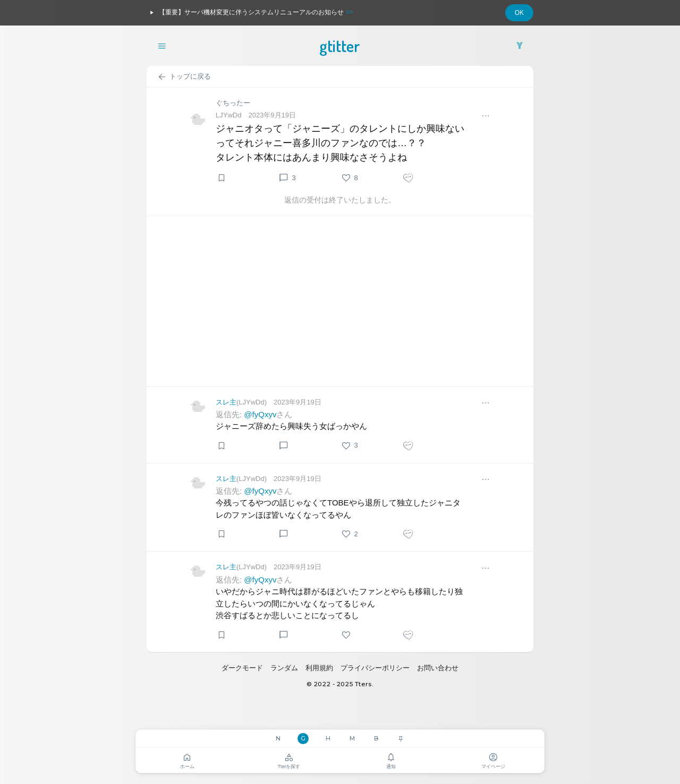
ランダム (284, 668)
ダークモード (242, 668)
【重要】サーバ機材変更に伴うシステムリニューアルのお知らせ (250, 13)
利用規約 (319, 668)
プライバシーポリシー (375, 668)
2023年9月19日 (272, 115)
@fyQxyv (260, 414)
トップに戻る (184, 77)
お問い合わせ (438, 668)
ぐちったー (233, 103)
